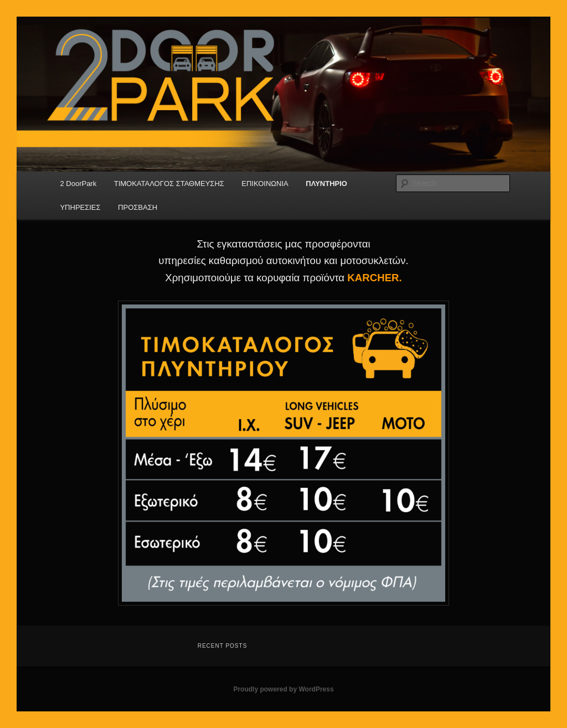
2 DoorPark (78, 184)
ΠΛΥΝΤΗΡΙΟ (326, 184)
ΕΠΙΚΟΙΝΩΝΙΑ (265, 184)
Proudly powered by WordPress (283, 689)
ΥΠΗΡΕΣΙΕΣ (80, 207)
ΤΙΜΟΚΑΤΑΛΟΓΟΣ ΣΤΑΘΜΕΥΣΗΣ (169, 184)
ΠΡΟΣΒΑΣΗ (138, 207)
